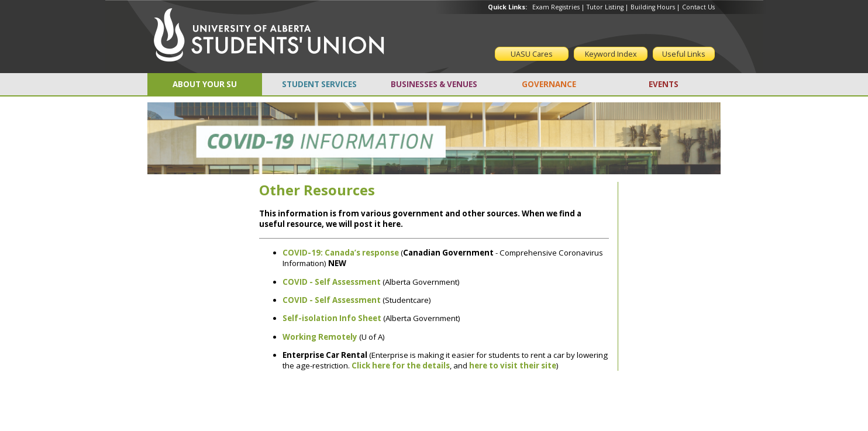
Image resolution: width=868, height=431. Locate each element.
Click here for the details (401, 366)
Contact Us (698, 7)
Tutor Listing (605, 7)
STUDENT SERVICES (319, 84)
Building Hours (653, 7)
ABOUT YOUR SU (205, 84)
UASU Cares (532, 54)
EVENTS (664, 84)
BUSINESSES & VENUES (434, 84)
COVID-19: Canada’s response (341, 253)
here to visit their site (513, 366)
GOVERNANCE (549, 84)
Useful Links (684, 54)
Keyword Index (611, 54)
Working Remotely (320, 337)
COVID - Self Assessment (332, 300)
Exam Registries (556, 7)
